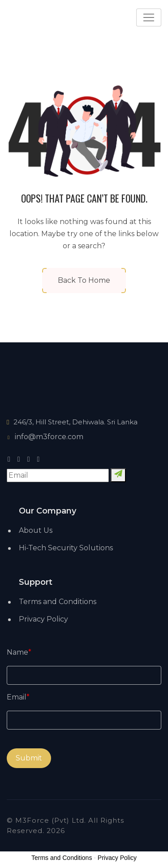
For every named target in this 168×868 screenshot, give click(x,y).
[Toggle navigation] (149, 17)
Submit (29, 758)
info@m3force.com (45, 437)
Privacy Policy (43, 619)
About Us (36, 530)
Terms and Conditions (58, 602)
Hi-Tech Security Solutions (66, 548)
